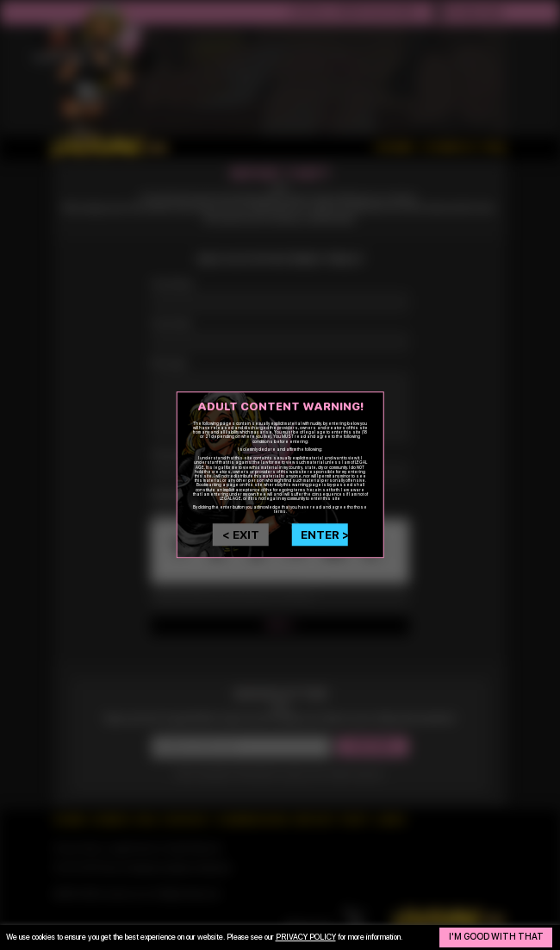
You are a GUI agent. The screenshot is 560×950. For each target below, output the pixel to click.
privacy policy (306, 937)
